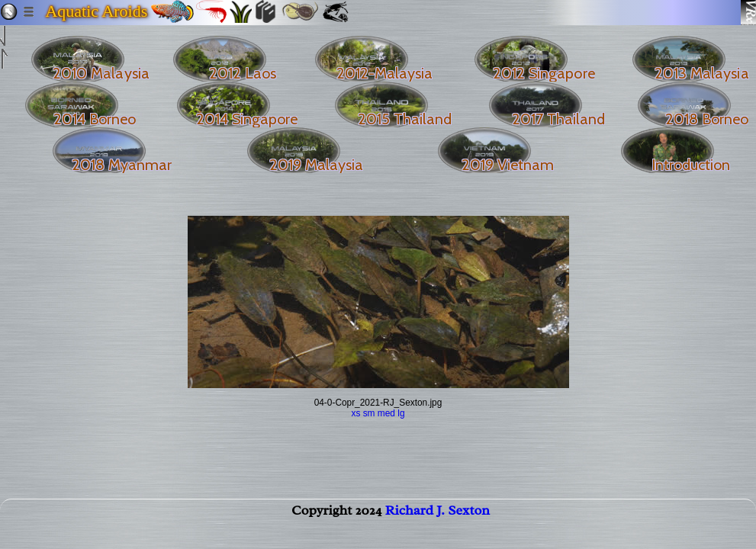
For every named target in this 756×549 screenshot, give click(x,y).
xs (355, 413)
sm (369, 413)
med (386, 413)
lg (401, 413)
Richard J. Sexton (438, 516)
